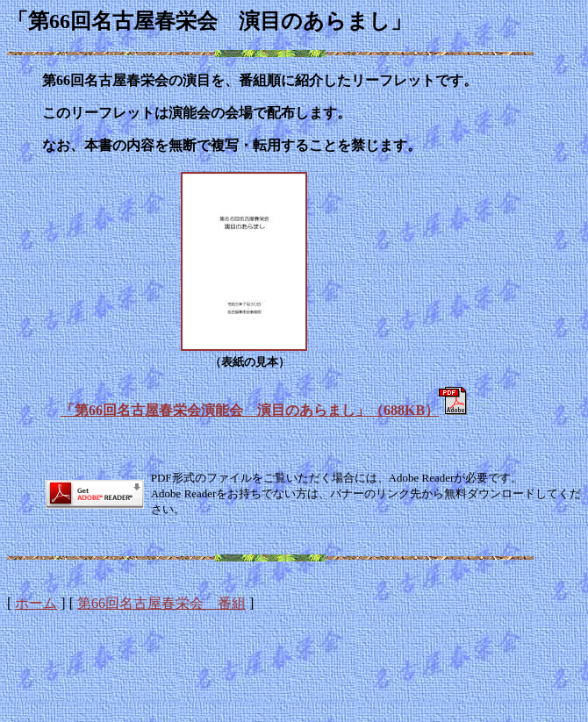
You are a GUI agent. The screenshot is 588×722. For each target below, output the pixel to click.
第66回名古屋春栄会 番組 (161, 603)
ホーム (36, 603)
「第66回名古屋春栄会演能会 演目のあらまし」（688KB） (250, 410)
